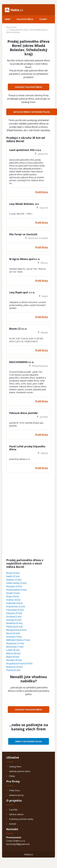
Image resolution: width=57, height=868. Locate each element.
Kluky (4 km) (13, 596)
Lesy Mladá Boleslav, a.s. (24, 204)
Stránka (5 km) (14, 617)
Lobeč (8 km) (13, 650)
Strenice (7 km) (14, 637)
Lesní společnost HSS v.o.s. (25, 150)
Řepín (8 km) (13, 657)
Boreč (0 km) (13, 573)
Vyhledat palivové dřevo (29, 87)
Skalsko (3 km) (14, 580)
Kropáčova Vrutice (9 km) (19, 663)
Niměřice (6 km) (14, 623)
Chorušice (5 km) (15, 610)
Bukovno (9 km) (14, 667)
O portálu (13, 810)
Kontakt (13, 824)
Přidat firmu (14, 790)
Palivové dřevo (25, 19)
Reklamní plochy (16, 795)
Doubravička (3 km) (16, 590)
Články (43, 19)
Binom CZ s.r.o (18, 329)
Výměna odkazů (16, 814)
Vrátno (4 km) (13, 600)
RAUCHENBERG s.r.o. (22, 362)
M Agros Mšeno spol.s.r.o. (25, 259)
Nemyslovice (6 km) (16, 630)
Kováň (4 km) (13, 593)
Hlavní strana (11, 27)
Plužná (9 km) (13, 670)
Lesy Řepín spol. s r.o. (22, 292)
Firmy (8, 19)
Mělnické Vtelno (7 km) (18, 640)
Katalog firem (15, 767)
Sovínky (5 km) (14, 620)
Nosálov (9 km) (14, 660)
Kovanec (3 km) (14, 586)
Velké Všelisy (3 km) (16, 583)
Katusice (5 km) (14, 613)
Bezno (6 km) (13, 633)
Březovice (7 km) (15, 647)
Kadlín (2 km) (13, 576)
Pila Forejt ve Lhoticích (23, 234)
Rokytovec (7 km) (15, 643)
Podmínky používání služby (21, 819)
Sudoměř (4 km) (14, 603)
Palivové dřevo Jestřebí (23, 413)
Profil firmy (42, 192)
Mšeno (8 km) (13, 653)
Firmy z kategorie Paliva (29, 741)
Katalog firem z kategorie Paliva (32, 112)
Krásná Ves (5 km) (16, 606)
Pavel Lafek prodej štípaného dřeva (27, 448)
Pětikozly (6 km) (14, 627)
